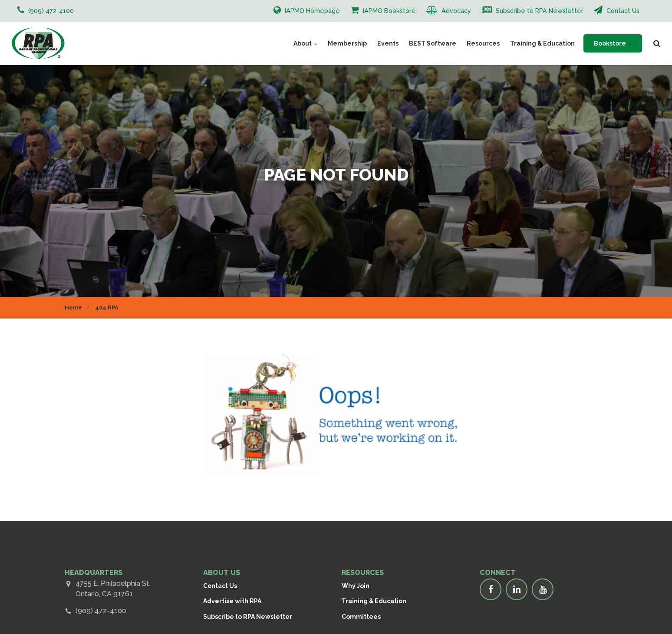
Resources (483, 43)
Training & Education (542, 43)
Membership (347, 43)
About (305, 43)
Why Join (356, 586)
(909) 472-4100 (101, 611)
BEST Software (433, 43)
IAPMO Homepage (307, 10)
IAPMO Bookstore (383, 10)
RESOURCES (363, 573)
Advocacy (449, 10)
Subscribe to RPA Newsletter (533, 10)
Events (388, 43)
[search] (657, 43)
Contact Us (617, 10)
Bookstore (613, 43)
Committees (361, 617)
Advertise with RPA (232, 601)
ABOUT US (222, 573)
